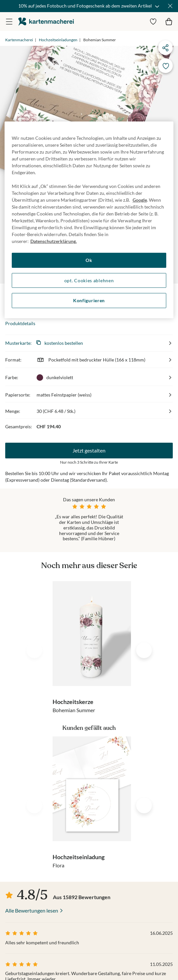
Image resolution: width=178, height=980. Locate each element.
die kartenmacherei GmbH (46, 21)
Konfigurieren (89, 300)
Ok (89, 260)
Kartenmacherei (19, 40)
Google (140, 200)
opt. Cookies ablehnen (89, 280)
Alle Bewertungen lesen (32, 910)
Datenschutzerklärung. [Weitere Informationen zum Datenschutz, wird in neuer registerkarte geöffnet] (54, 241)
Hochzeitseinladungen (58, 40)
